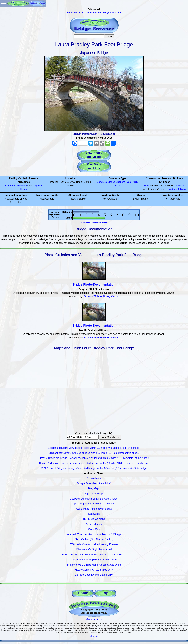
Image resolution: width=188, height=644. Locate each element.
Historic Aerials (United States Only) (94, 570)
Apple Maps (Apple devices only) (94, 509)
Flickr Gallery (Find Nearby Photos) (94, 539)
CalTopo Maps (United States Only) (94, 575)
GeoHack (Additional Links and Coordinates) (94, 499)
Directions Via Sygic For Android (94, 549)
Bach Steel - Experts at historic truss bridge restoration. (94, 12)
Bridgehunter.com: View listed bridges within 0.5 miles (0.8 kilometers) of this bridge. (94, 448)
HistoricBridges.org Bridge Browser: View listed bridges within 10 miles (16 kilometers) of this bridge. (94, 463)
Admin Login (94, 636)
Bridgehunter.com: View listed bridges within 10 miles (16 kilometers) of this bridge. (94, 453)
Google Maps (94, 478)
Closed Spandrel (117, 182)
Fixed (118, 186)
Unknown (180, 186)
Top (105, 593)
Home (83, 593)
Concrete (102, 182)
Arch (135, 182)
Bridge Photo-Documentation (94, 284)
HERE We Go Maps (94, 519)
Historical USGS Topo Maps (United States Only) (94, 565)
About (89, 619)
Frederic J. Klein (177, 189)
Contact (98, 619)
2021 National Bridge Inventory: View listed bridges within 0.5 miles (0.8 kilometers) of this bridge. (94, 468)
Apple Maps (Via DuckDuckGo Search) (94, 504)
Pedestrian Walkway (16, 186)
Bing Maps (94, 488)
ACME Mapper (94, 524)
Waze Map (94, 529)
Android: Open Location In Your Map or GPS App (94, 534)
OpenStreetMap (94, 494)
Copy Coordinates (110, 437)
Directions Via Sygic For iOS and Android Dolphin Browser (94, 555)
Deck (129, 182)
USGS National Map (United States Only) (94, 560)
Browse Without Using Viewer (101, 296)
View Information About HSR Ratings (94, 222)
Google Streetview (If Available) (94, 483)
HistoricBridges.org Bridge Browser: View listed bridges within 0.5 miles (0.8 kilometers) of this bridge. (94, 458)
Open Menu (4, 3)
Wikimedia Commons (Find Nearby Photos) (94, 544)
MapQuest (94, 514)
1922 (147, 186)
